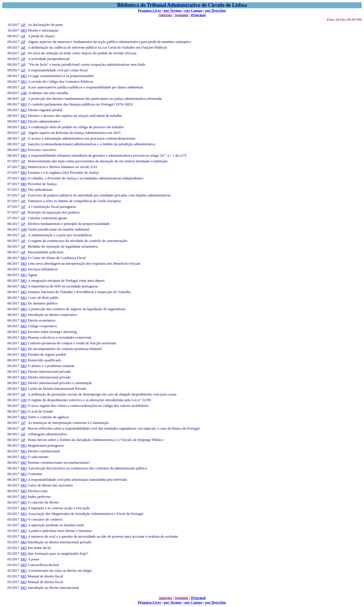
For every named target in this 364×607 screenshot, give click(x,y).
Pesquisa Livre (149, 10)
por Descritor (216, 10)
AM (24, 93)
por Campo (194, 10)
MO (24, 30)
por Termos (173, 10)
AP (23, 25)
